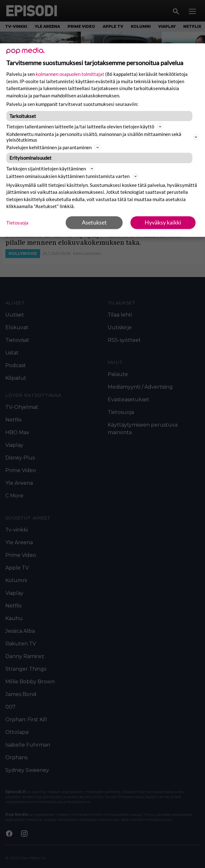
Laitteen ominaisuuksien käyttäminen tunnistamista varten (72, 176)
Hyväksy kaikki (163, 222)
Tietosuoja (17, 223)
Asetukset (94, 222)
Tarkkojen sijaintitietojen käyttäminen (51, 169)
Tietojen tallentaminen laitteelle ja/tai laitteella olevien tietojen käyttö (85, 126)
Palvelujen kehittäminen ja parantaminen (53, 147)
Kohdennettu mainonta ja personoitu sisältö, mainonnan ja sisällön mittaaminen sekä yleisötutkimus (102, 137)
